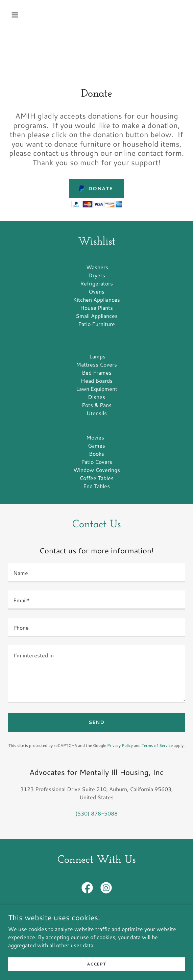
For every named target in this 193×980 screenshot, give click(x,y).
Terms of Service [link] (157, 745)
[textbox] (96, 573)
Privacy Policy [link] (120, 745)
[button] (21, 15)
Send (97, 722)
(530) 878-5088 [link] (96, 813)
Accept (96, 973)
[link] (87, 889)
